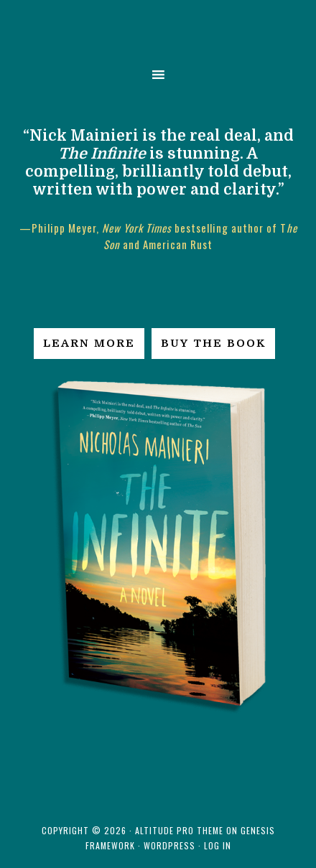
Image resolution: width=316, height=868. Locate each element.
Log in (218, 845)
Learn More (89, 343)
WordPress (169, 845)
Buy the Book (213, 343)
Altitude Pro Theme (179, 830)
